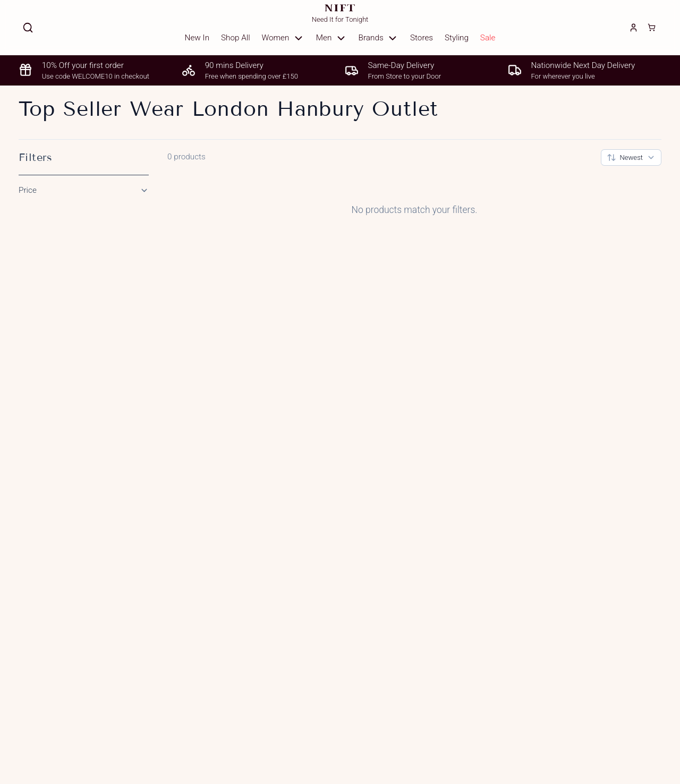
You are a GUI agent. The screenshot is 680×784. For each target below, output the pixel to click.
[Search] (28, 28)
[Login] (634, 28)
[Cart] (652, 28)
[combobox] (631, 157)
